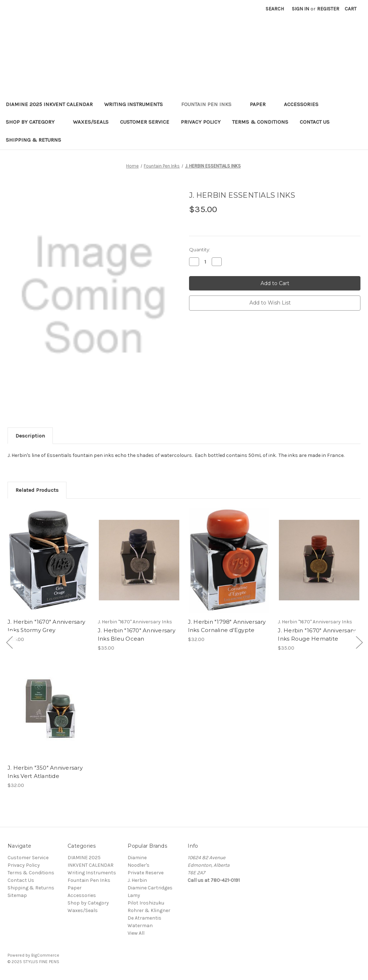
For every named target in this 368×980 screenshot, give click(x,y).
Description (30, 436)
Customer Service (145, 122)
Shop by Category (34, 122)
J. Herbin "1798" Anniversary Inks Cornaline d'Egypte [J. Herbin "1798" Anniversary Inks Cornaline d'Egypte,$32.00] (227, 626)
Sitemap (17, 895)
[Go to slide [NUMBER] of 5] (9, 642)
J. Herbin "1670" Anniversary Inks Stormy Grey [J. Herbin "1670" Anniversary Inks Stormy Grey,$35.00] (46, 626)
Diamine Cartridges (150, 888)
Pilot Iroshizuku (146, 903)
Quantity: (200, 249)
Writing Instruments (137, 104)
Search (275, 9)
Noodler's (139, 865)
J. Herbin (137, 880)
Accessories (305, 104)
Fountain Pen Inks (210, 104)
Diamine (137, 858)
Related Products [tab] (37, 490)
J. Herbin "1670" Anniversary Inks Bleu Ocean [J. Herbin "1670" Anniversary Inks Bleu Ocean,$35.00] (137, 635)
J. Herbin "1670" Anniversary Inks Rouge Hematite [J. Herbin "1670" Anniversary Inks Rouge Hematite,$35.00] (317, 635)
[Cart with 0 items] (351, 9)
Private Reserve (146, 873)
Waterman (140, 926)
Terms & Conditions (260, 122)
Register (328, 9)
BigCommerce (45, 955)
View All (136, 933)
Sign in (300, 9)
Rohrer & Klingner (149, 910)
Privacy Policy (201, 122)
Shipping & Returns (33, 140)
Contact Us (315, 122)
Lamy (134, 895)
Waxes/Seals (91, 122)
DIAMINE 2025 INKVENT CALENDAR (49, 104)
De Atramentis (144, 918)
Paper (261, 104)
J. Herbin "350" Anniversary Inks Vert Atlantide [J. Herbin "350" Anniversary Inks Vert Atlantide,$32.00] (45, 772)
